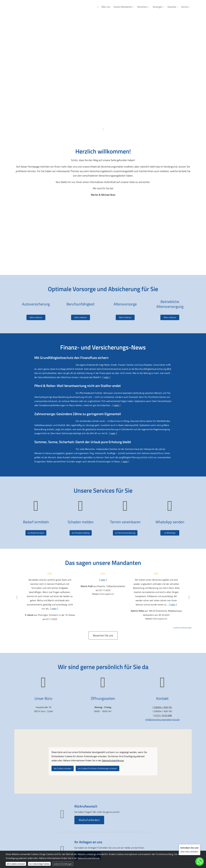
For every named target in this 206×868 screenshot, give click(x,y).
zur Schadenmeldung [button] (81, 533)
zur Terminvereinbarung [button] (125, 533)
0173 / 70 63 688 (103, 109)
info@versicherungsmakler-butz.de (162, 720)
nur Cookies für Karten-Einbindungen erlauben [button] (97, 768)
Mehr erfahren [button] (36, 312)
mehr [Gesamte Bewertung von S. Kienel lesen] (54, 609)
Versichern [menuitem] (142, 7)
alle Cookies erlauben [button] (63, 768)
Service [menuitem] (185, 7)
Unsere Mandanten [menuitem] (123, 7)
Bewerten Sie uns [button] (103, 635)
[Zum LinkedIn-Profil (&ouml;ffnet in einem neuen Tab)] (112, 114)
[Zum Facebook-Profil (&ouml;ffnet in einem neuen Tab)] (94, 114)
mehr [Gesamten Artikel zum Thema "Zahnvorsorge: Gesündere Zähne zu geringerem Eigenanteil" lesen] (113, 433)
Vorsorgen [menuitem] (158, 7)
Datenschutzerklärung (89, 858)
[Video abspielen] (103, 231)
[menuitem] (97, 7)
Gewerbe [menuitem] (172, 7)
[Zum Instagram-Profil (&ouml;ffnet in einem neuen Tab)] (100, 114)
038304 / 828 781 (104, 104)
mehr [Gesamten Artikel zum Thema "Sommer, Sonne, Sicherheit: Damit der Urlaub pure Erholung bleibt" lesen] (125, 461)
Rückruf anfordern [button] (89, 820)
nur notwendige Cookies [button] (39, 864)
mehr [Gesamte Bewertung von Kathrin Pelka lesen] (173, 605)
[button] (103, 131)
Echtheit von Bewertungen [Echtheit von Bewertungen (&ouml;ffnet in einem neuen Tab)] (183, 628)
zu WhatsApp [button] (170, 533)
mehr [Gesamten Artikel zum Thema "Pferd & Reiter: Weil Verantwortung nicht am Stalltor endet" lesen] (116, 405)
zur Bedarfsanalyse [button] (36, 533)
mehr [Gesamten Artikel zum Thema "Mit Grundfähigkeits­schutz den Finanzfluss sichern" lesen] (106, 377)
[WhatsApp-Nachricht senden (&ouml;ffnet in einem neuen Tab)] (106, 114)
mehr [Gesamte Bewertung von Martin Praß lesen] (103, 580)
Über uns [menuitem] (106, 7)
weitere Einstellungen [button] (63, 864)
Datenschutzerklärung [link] (113, 760)
